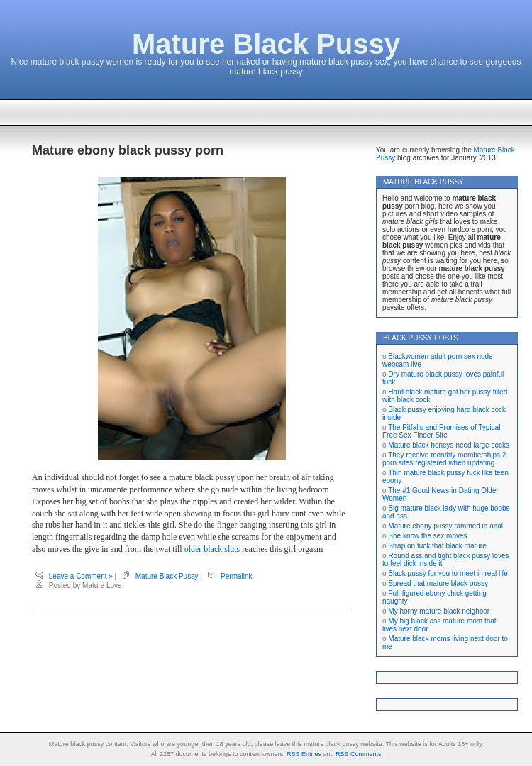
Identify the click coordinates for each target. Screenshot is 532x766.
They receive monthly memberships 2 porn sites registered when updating (444, 459)
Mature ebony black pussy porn (128, 150)
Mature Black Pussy (266, 44)
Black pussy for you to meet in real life (448, 573)
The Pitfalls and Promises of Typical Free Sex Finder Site (441, 431)
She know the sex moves (427, 536)
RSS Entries (304, 754)
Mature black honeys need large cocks (449, 445)
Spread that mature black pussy (438, 583)
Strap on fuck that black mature (437, 546)
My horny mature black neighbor (439, 611)
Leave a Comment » (81, 576)
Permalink (236, 576)
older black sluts (212, 549)
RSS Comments (359, 754)
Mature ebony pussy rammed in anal (445, 526)
